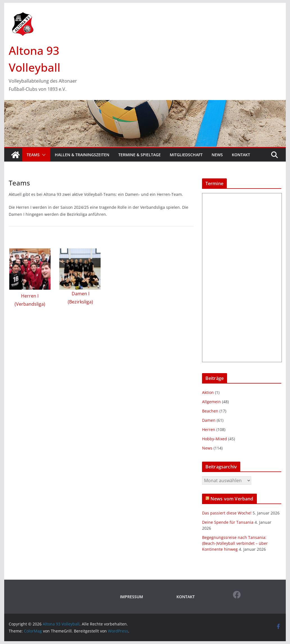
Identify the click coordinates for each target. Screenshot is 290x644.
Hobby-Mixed (215, 439)
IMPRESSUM (132, 597)
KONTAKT (186, 597)
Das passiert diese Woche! (227, 513)
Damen (209, 420)
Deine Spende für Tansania (228, 522)
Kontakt (241, 155)
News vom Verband (232, 499)
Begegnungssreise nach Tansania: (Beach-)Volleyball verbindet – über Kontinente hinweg (235, 543)
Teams (33, 155)
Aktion (208, 392)
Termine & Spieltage (140, 155)
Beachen (210, 411)
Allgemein (211, 402)
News (217, 155)
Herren (209, 429)
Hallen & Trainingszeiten (82, 155)
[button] (43, 155)
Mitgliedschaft (186, 155)
